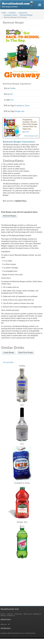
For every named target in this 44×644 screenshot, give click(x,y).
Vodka (13, 88)
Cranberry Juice (22, 105)
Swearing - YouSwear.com (8, 615)
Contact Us (10, 614)
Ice (12, 100)
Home (4, 13)
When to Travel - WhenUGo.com (32, 614)
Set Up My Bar (8, 362)
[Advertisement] (21, 584)
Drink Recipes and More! (18, 4)
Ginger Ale (20, 111)
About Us (3, 614)
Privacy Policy (18, 614)
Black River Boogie (26, 352)
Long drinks (23, 13)
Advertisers (4, 624)
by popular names (11, 15)
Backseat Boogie (10, 216)
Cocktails (12, 13)
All (9, 624)
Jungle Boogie (9, 352)
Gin (11, 94)
